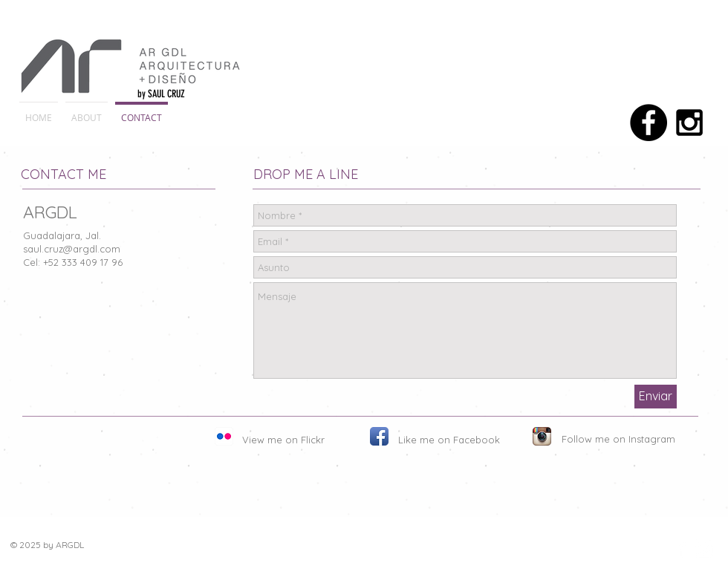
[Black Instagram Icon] (689, 123)
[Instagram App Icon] (542, 436)
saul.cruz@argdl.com (72, 249)
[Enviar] (656, 397)
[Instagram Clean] (704, 548)
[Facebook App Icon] (379, 436)
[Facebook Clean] (682, 548)
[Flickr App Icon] (224, 436)
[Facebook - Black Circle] (649, 123)
